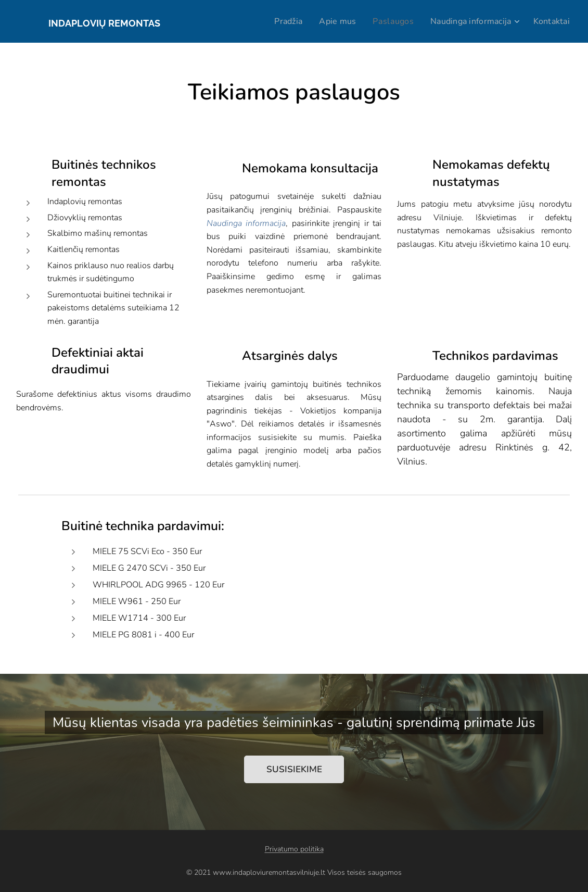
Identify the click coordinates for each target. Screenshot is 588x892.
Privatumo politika (294, 849)
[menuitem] (278, 21)
